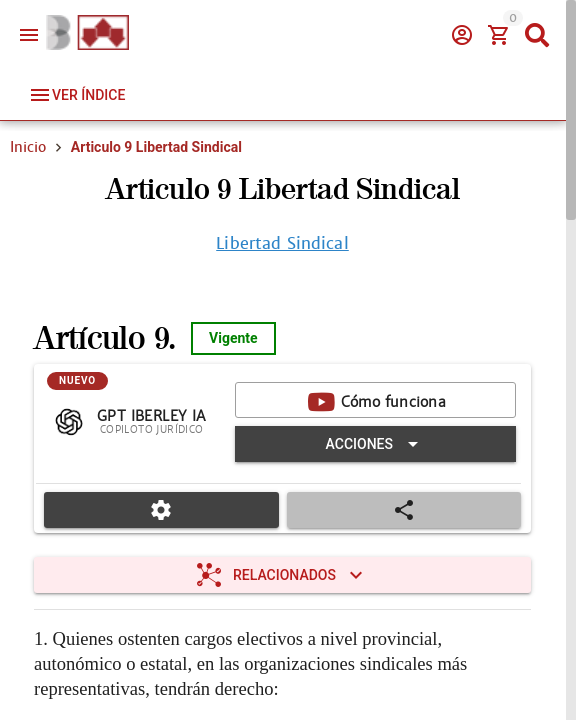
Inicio (28, 147)
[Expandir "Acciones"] (375, 444)
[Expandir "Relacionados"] (282, 575)
